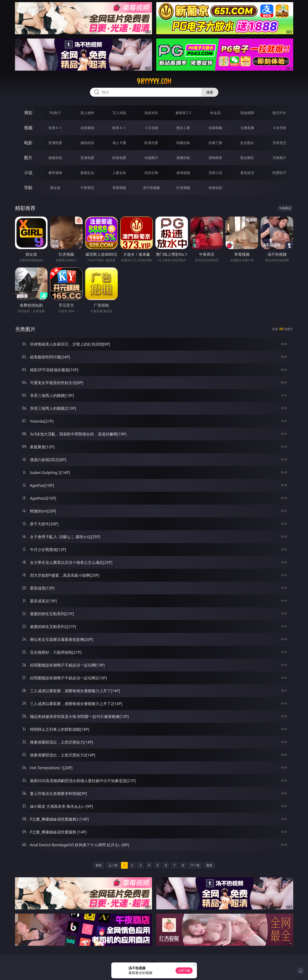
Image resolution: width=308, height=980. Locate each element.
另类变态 (279, 143)
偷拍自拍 (87, 143)
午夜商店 (87, 188)
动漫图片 (151, 158)
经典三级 (215, 143)
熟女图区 (247, 158)
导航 (28, 188)
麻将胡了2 (183, 113)
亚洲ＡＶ (55, 128)
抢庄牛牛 (279, 113)
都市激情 (55, 173)
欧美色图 (119, 158)
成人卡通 (119, 143)
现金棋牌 (247, 113)
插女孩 (55, 188)
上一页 (113, 865)
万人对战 (119, 113)
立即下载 (184, 970)
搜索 (210, 92)
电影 (28, 143)
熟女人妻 (183, 128)
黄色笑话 (247, 173)
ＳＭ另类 (279, 128)
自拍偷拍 (87, 128)
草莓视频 (119, 188)
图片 (28, 158)
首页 (99, 865)
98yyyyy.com (154, 81)
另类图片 (279, 158)
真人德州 (87, 113)
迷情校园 (183, 173)
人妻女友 (119, 173)
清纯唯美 (215, 158)
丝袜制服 (215, 128)
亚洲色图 (87, 158)
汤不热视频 (151, 188)
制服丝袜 (183, 143)
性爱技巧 (279, 173)
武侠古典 (151, 173)
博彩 (28, 113)
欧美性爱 (151, 143)
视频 (28, 128)
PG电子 (55, 113)
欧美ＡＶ (119, 128)
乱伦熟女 (247, 143)
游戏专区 (151, 113)
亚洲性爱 (55, 143)
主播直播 (247, 128)
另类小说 (215, 173)
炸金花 (215, 113)
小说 (28, 173)
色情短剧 (215, 188)
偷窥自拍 (55, 158)
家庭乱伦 (87, 173)
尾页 (209, 865)
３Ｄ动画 (151, 128)
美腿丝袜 (183, 158)
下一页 (195, 865)
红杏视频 (183, 188)
